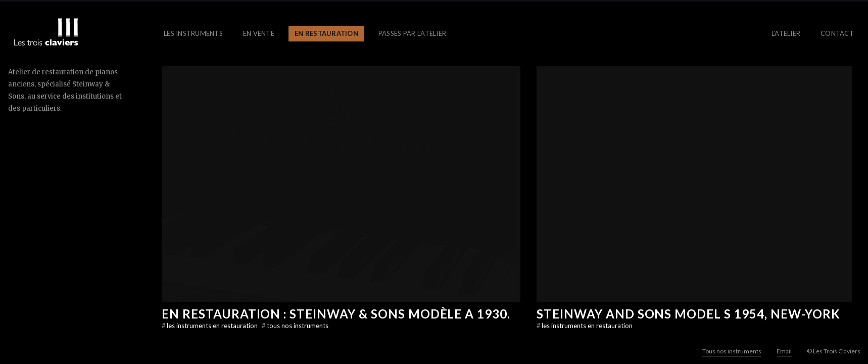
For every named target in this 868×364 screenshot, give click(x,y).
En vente (259, 33)
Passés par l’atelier (412, 33)
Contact (837, 33)
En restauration (326, 33)
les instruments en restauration (210, 326)
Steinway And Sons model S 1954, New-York (688, 314)
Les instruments (193, 33)
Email (784, 351)
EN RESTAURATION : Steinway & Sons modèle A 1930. (336, 314)
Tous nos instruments (295, 326)
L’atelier (786, 33)
